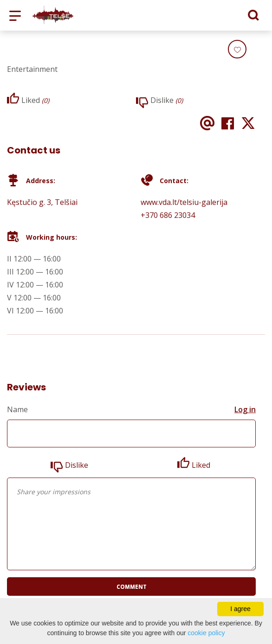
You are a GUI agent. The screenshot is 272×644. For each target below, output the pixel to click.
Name (17, 409)
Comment (132, 587)
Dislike (77, 465)
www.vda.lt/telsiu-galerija (184, 202)
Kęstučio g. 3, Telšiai (42, 202)
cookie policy (206, 633)
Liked (201, 465)
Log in (245, 409)
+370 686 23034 (168, 215)
